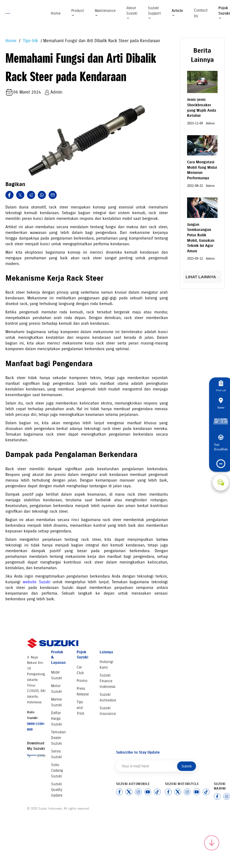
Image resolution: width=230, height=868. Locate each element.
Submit (186, 766)
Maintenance (105, 13)
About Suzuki (132, 13)
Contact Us (201, 13)
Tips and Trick (80, 708)
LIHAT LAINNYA (202, 277)
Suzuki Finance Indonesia (107, 681)
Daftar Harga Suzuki (56, 719)
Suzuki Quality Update (57, 790)
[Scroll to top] (212, 843)
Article (177, 13)
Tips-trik (30, 41)
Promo (82, 681)
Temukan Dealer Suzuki (58, 738)
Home (56, 13)
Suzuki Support (154, 13)
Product (78, 13)
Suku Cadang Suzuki (57, 771)
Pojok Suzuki (224, 13)
